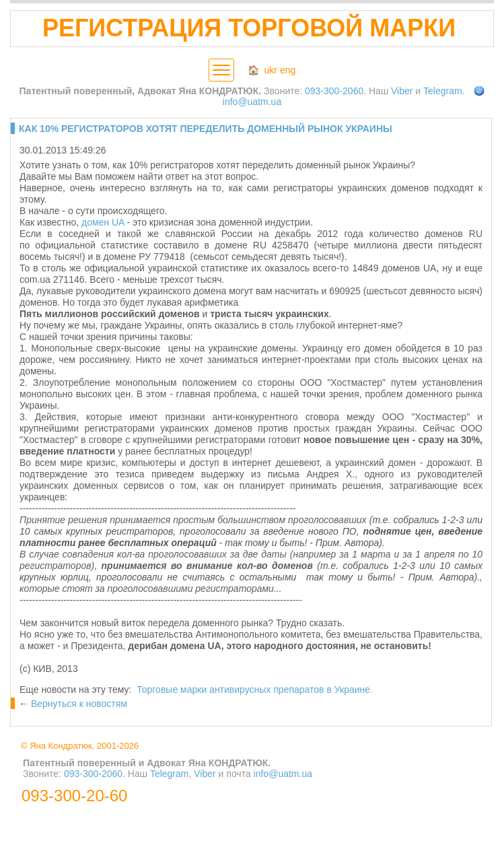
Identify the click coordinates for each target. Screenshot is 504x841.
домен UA (103, 222)
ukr (271, 70)
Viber (402, 91)
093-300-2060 (334, 91)
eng (288, 70)
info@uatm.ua (252, 102)
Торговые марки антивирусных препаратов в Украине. (255, 689)
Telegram (443, 91)
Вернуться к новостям (79, 704)
